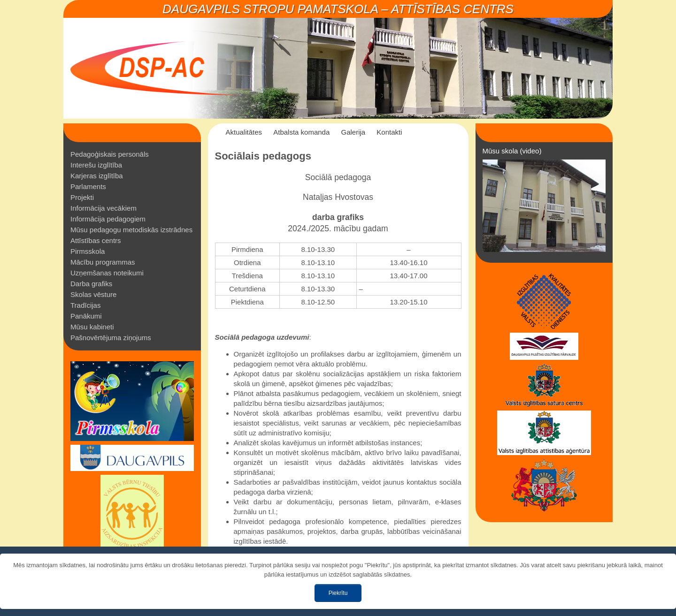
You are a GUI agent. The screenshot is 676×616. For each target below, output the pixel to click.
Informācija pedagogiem (108, 219)
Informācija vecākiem (104, 208)
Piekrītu (338, 593)
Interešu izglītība (96, 165)
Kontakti (389, 132)
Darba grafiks (91, 284)
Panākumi (86, 316)
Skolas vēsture (93, 294)
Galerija (353, 132)
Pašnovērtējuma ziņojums (111, 338)
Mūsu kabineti (92, 327)
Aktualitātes (244, 132)
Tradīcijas (85, 305)
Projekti (82, 197)
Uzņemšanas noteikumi (107, 273)
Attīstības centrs (96, 240)
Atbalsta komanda (301, 132)
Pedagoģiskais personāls (110, 154)
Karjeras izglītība (97, 176)
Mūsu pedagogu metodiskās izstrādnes (131, 230)
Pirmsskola (88, 251)
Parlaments (88, 186)
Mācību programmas (103, 262)
